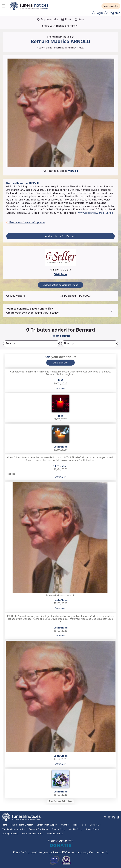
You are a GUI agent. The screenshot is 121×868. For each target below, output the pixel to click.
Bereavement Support (47, 825)
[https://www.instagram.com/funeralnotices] (110, 817)
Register (112, 13)
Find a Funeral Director (22, 825)
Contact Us (95, 825)
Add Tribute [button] (60, 363)
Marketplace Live (10, 834)
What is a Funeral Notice (13, 829)
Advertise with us (55, 834)
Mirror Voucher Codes (32, 834)
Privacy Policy (59, 829)
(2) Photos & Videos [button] (61, 171)
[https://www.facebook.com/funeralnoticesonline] (114, 817)
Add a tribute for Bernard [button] (61, 236)
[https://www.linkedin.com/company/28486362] (118, 817)
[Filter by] (90, 343)
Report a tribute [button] (61, 336)
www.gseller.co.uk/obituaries (96, 213)
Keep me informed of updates (26, 222)
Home (4, 825)
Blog (84, 825)
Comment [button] (60, 388)
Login (98, 13)
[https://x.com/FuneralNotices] (105, 817)
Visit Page (60, 274)
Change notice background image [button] (60, 285)
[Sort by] (31, 343)
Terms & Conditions (38, 829)
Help (76, 825)
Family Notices (93, 829)
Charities (65, 825)
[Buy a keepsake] (48, 19)
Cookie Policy (76, 829)
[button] (111, 6)
